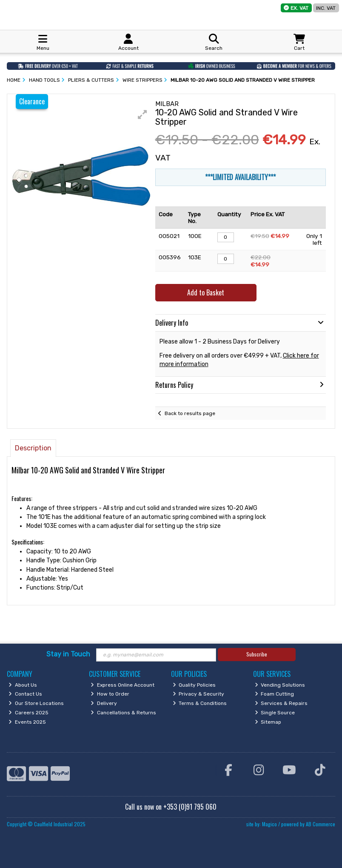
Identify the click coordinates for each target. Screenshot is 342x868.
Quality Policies (194, 685)
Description (33, 448)
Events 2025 (27, 722)
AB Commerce (321, 824)
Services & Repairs (281, 703)
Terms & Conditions (200, 703)
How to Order (110, 694)
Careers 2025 (28, 713)
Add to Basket (206, 292)
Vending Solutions (280, 685)
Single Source (275, 713)
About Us (23, 685)
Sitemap (268, 722)
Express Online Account (123, 685)
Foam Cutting (275, 694)
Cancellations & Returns (123, 713)
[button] (142, 115)
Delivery (104, 703)
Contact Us (25, 694)
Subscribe (257, 654)
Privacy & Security (199, 694)
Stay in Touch (68, 654)
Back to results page (190, 413)
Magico (269, 824)
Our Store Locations (36, 703)
